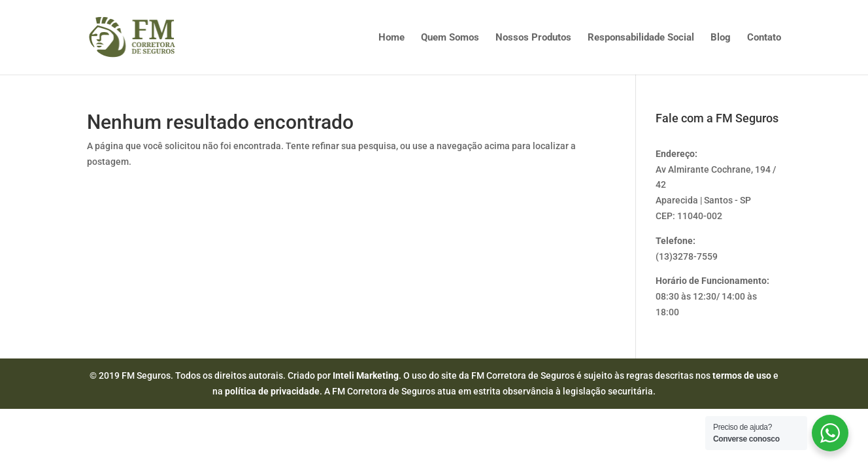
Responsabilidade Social (641, 38)
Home (392, 38)
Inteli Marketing (366, 375)
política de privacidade (272, 391)
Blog (721, 38)
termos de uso (742, 375)
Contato (764, 38)
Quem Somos (450, 38)
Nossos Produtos (533, 38)
